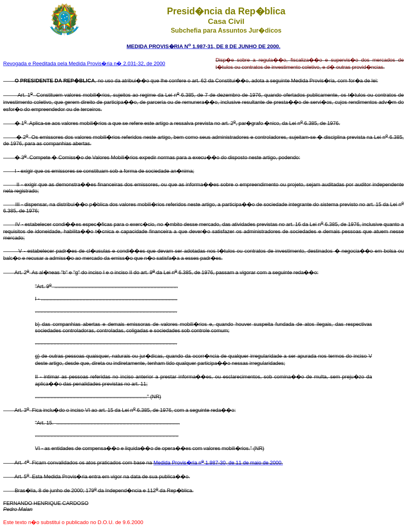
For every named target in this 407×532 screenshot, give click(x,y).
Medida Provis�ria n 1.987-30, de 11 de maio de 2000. (218, 463)
